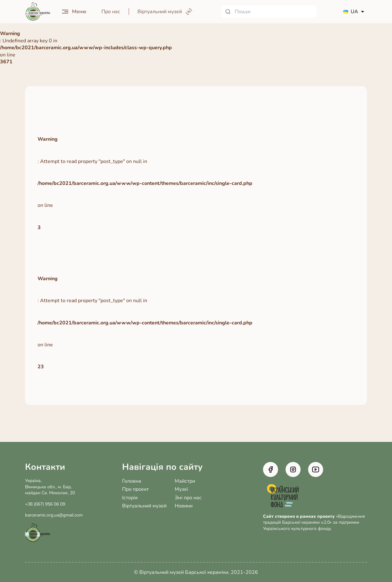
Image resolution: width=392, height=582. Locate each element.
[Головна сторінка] (38, 12)
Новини (184, 506)
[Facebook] (271, 469)
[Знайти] (228, 12)
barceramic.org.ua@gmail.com (54, 515)
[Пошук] (269, 12)
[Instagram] (293, 469)
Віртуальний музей (144, 506)
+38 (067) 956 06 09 (45, 504)
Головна (132, 481)
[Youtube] (316, 469)
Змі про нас (188, 498)
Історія (130, 498)
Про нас (111, 12)
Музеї (181, 489)
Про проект (135, 489)
